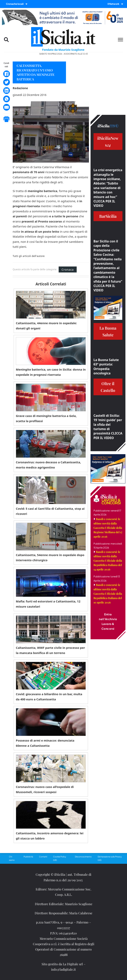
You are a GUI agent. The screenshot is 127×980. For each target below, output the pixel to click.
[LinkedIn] (7, 91)
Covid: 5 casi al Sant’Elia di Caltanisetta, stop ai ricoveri (50, 511)
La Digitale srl (73, 964)
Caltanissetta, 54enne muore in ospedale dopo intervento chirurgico (50, 557)
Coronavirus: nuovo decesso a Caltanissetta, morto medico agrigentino (48, 465)
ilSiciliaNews (108, 141)
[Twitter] (7, 82)
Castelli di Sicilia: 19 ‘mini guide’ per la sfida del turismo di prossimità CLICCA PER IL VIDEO (108, 427)
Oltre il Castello (108, 387)
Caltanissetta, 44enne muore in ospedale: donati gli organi (46, 326)
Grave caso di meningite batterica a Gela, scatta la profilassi (46, 418)
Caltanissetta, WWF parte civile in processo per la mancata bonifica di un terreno (50, 650)
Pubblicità (28, 857)
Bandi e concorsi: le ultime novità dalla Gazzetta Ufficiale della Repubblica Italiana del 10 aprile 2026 (108, 594)
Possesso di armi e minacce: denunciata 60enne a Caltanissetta (45, 743)
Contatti (43, 857)
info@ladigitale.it (64, 969)
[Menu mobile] (120, 40)
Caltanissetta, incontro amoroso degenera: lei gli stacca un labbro (50, 836)
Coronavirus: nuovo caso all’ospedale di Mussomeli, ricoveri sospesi (45, 789)
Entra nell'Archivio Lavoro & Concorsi (108, 621)
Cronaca (68, 269)
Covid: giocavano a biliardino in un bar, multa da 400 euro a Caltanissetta (49, 697)
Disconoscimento (83, 857)
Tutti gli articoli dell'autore (29, 256)
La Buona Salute (108, 331)
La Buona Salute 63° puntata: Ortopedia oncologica (106, 367)
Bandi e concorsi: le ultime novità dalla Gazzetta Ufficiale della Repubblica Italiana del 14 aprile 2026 (108, 561)
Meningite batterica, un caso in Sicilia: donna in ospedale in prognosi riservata (51, 372)
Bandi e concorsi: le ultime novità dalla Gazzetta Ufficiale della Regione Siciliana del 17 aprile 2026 (108, 528)
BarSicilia (108, 216)
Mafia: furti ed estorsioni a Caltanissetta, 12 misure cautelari (48, 604)
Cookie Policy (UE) (60, 858)
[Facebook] (7, 74)
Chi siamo (12, 858)
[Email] (7, 107)
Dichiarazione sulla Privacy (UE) (110, 858)
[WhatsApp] (7, 99)
